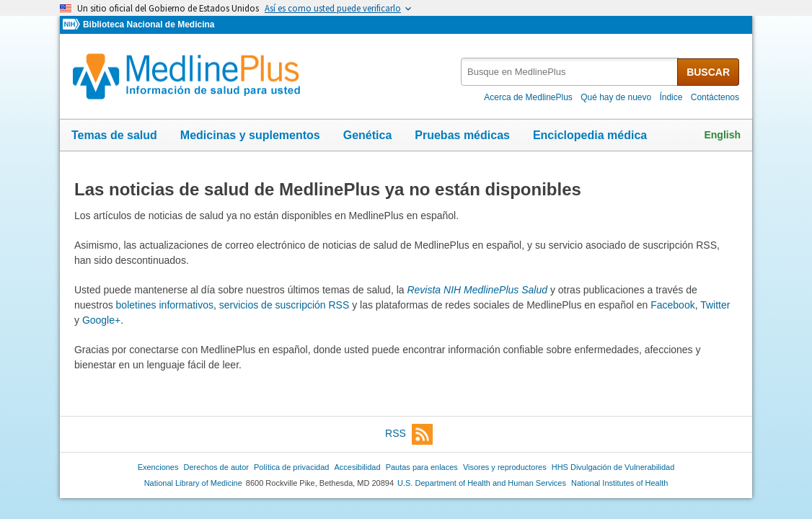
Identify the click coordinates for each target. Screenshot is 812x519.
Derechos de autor (216, 467)
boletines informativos (165, 305)
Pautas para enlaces (422, 467)
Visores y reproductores (505, 467)
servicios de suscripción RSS (284, 305)
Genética (368, 135)
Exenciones (158, 467)
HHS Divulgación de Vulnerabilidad (613, 467)
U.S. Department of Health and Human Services (482, 483)
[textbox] (570, 72)
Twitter (715, 305)
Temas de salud (114, 135)
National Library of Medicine (193, 483)
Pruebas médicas (462, 135)
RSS (409, 434)
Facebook (672, 305)
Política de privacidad (291, 467)
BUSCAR (708, 72)
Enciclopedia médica (590, 135)
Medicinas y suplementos (250, 135)
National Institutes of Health (619, 483)
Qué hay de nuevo (616, 97)
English (722, 135)
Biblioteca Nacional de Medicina (149, 25)
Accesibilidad (357, 467)
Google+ (101, 320)
